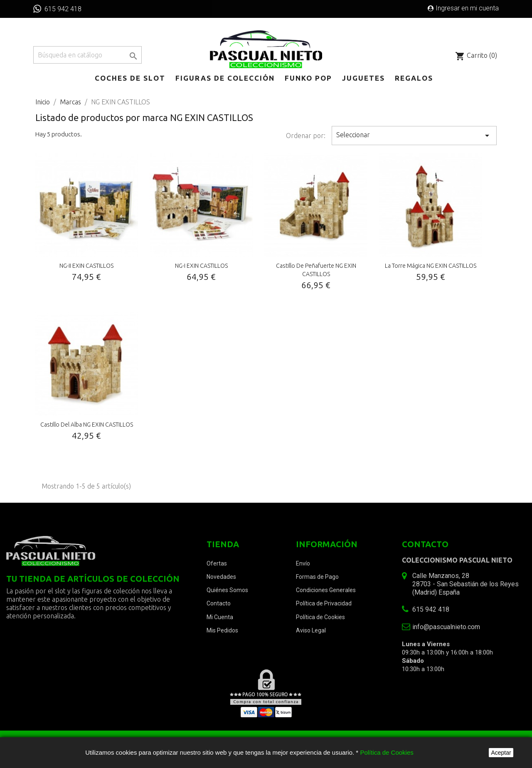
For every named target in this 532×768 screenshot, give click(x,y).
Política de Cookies (387, 752)
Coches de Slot (130, 78)
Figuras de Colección (225, 78)
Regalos (414, 78)
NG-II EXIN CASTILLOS (86, 266)
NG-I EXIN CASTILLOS (201, 266)
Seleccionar (414, 136)
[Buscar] (87, 55)
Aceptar (501, 753)
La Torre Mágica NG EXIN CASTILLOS (431, 266)
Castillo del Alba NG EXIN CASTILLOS (87, 425)
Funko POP (308, 78)
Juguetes (363, 78)
